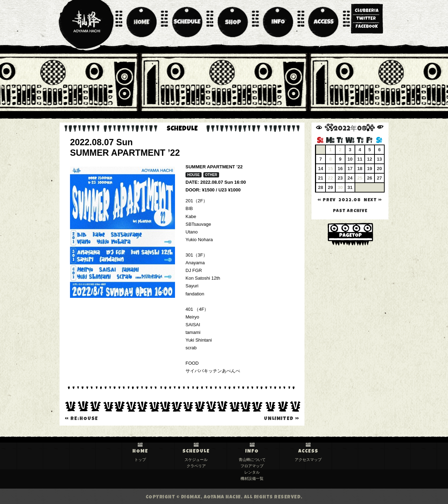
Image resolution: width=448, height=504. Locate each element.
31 (350, 187)
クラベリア (196, 466)
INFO (252, 451)
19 (370, 169)
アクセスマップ (308, 460)
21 (321, 178)
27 (379, 178)
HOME (140, 451)
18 (360, 169)
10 (350, 159)
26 (370, 178)
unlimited (282, 419)
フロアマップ (252, 466)
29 (330, 187)
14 (321, 169)
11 (360, 159)
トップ (140, 460)
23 (340, 178)
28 (321, 187)
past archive (350, 211)
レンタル (252, 472)
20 (379, 169)
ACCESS (308, 451)
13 (379, 159)
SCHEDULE (196, 451)
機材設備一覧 (252, 478)
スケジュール (196, 460)
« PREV (327, 200)
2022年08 (350, 129)
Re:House (81, 419)
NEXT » (373, 200)
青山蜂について (252, 460)
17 (350, 169)
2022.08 (350, 200)
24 (350, 178)
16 (340, 169)
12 (370, 159)
